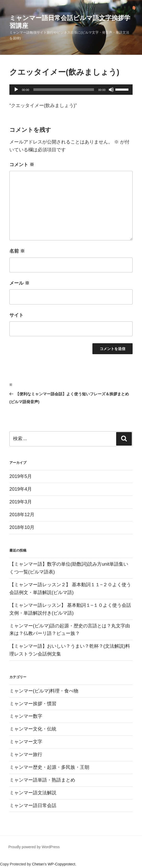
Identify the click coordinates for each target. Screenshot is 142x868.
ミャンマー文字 (26, 742)
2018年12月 (22, 515)
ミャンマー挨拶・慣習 (33, 704)
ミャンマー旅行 (26, 754)
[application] (71, 90)
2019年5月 (21, 476)
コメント (22, 165)
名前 (17, 251)
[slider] (64, 90)
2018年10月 (22, 527)
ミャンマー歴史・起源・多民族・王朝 (49, 767)
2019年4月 (21, 489)
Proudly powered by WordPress (34, 847)
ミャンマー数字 (26, 716)
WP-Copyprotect (62, 864)
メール (19, 283)
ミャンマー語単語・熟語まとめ (42, 780)
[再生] (16, 90)
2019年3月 (21, 502)
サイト (16, 315)
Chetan (38, 864)
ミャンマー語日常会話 (33, 805)
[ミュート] (111, 90)
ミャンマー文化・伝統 (33, 729)
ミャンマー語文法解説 (33, 793)
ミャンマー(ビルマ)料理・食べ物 (44, 691)
